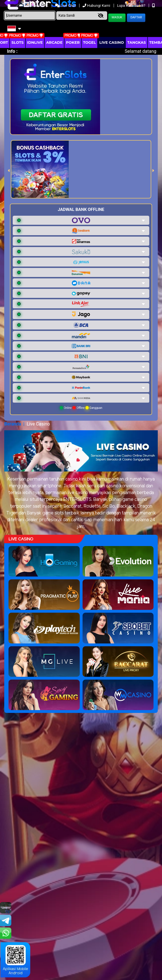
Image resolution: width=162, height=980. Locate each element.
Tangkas (137, 42)
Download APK (34, 6)
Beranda (13, 424)
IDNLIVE (35, 42)
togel (89, 42)
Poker (73, 42)
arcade (54, 42)
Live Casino (112, 42)
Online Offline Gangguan (81, 408)
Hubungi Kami (97, 6)
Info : (12, 51)
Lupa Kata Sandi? (132, 6)
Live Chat (66, 6)
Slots (17, 42)
